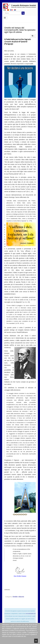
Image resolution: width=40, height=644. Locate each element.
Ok (36, 641)
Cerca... (3, 12)
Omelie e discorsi (18, 597)
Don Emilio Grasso (20, 576)
